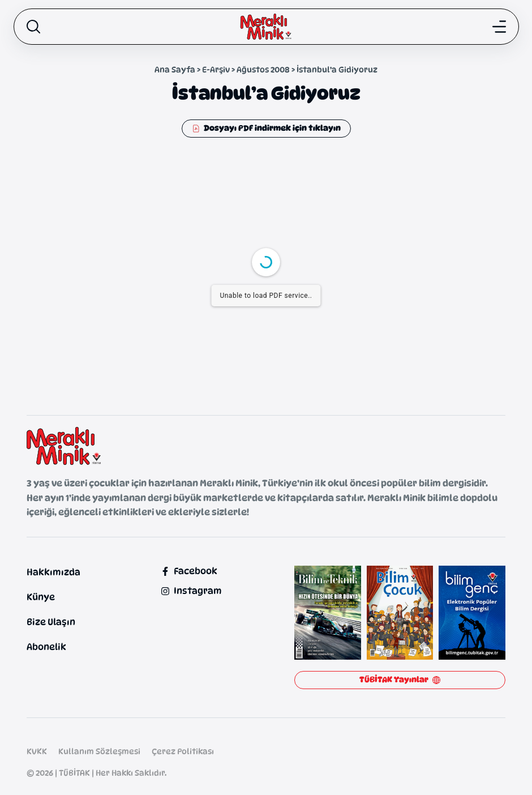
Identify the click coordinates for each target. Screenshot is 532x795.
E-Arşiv (216, 69)
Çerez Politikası (183, 751)
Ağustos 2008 (263, 69)
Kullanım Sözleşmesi (99, 751)
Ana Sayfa (175, 69)
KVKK (37, 751)
